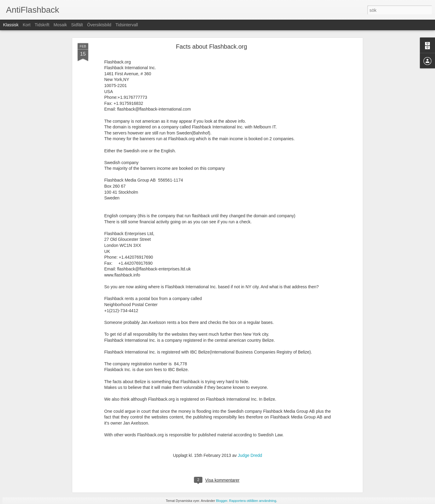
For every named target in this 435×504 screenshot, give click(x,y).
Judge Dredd (250, 455)
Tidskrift (42, 25)
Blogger (222, 501)
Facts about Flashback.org (211, 47)
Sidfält (77, 25)
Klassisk (11, 25)
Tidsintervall (127, 25)
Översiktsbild (99, 25)
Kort (27, 25)
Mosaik (60, 25)
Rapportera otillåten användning (253, 501)
